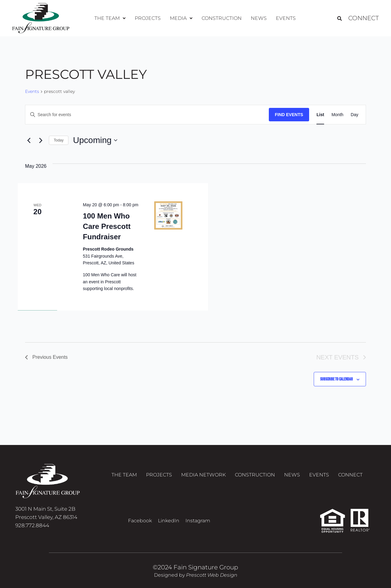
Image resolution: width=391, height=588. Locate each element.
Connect (364, 18)
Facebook (140, 521)
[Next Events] (41, 140)
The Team (110, 18)
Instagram (198, 521)
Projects (148, 18)
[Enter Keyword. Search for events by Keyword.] (147, 115)
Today (59, 140)
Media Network (203, 475)
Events (286, 18)
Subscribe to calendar (336, 379)
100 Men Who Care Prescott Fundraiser (107, 226)
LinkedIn (169, 521)
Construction (222, 18)
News (259, 18)
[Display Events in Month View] (337, 115)
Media (181, 18)
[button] (110, 18)
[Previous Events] (29, 140)
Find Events (289, 115)
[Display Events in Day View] (354, 115)
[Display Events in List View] (320, 115)
